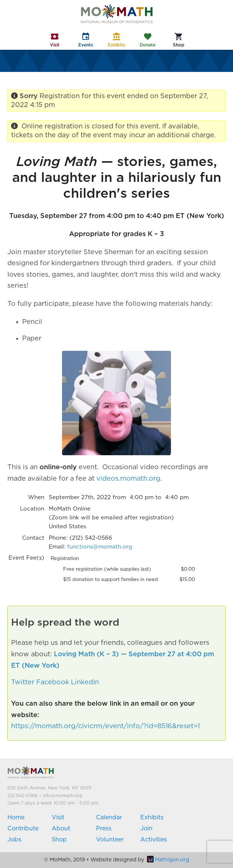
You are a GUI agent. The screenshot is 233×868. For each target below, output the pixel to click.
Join (146, 829)
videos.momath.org (128, 479)
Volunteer (110, 840)
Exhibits (152, 817)
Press (104, 829)
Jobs (14, 840)
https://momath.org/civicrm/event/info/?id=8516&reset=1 (105, 726)
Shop (59, 840)
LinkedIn (85, 682)
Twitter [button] (23, 682)
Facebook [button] (53, 682)
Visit (58, 817)
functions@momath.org (100, 547)
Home (16, 817)
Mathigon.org (168, 860)
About (61, 829)
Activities (154, 840)
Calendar (109, 817)
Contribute (23, 829)
